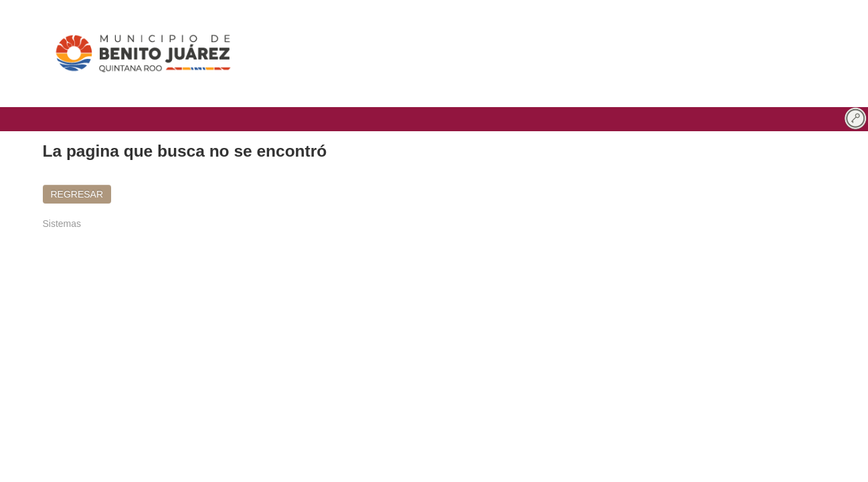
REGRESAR (77, 194)
